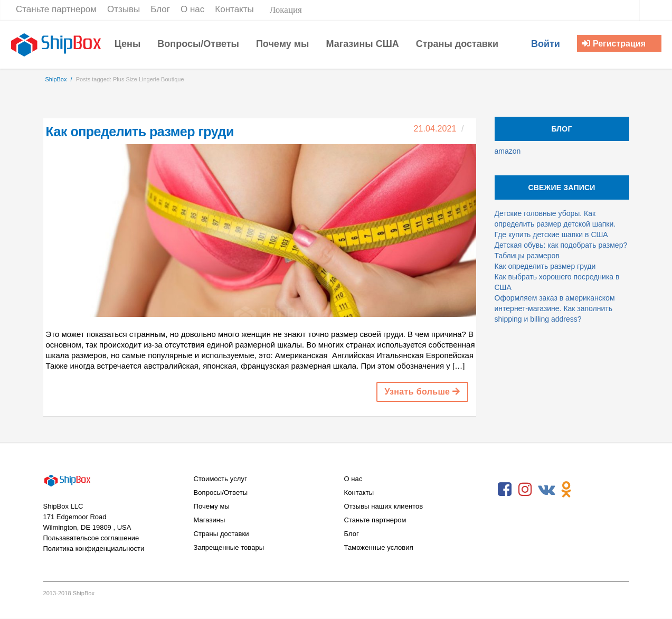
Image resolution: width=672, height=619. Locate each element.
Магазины (210, 520)
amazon (508, 151)
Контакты (359, 493)
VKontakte (546, 490)
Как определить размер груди (140, 132)
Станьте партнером (375, 520)
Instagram (525, 490)
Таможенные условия (379, 547)
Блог (352, 534)
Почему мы (212, 506)
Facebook (505, 490)
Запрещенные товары (229, 547)
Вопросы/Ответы (221, 493)
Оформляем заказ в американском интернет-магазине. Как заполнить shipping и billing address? (555, 308)
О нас (353, 479)
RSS (587, 490)
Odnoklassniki (566, 490)
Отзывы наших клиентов (384, 506)
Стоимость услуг (220, 479)
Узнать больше (422, 392)
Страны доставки (221, 534)
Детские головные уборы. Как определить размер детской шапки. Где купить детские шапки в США (555, 224)
